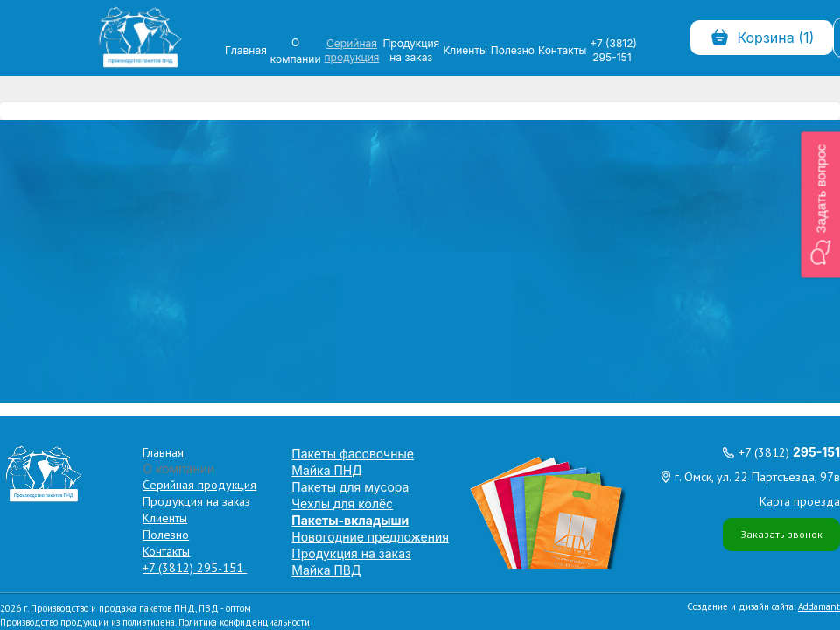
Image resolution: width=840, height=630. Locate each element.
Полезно (513, 50)
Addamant (819, 606)
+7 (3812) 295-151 (613, 50)
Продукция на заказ (411, 50)
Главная (246, 50)
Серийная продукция (352, 50)
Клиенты (465, 50)
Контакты (562, 50)
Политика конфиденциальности (244, 622)
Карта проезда (800, 501)
